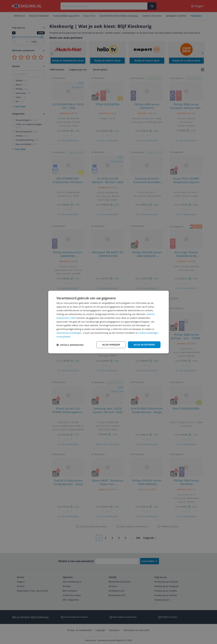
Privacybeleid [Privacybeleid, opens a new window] (63, 336)
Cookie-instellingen (148, 333)
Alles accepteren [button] (144, 345)
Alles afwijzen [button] (111, 345)
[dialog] (108, 322)
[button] (70, 345)
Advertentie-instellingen (69, 333)
